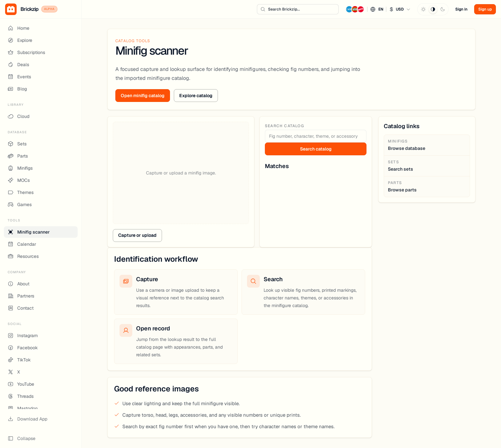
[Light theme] (423, 9)
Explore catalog (196, 96)
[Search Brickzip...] (298, 9)
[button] (378, 9)
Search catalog (316, 149)
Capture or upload (137, 235)
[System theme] (433, 9)
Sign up (485, 9)
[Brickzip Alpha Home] (41, 9)
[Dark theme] (443, 9)
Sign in (461, 9)
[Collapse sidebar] (41, 438)
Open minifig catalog (143, 96)
